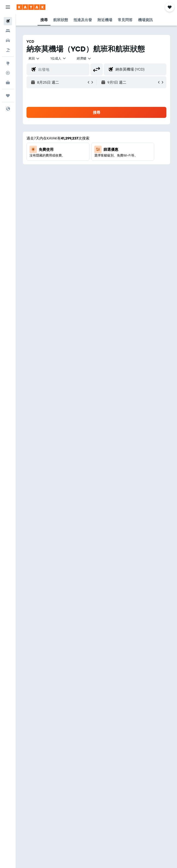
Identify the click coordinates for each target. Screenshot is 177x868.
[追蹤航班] (8, 73)
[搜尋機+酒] (8, 50)
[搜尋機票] (8, 21)
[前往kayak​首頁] (31, 7)
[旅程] (8, 96)
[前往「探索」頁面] (8, 63)
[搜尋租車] (8, 40)
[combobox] (84, 58)
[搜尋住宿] (8, 31)
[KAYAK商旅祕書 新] (8, 83)
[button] (8, 7)
